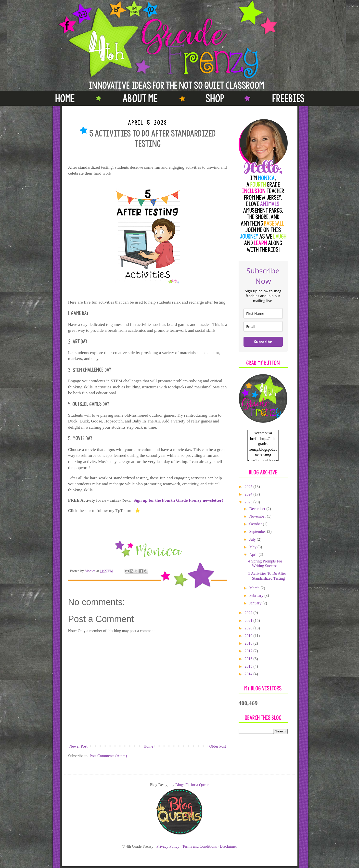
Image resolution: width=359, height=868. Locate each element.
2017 (249, 651)
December (258, 509)
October (256, 524)
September (258, 531)
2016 (249, 659)
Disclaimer (228, 846)
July (253, 539)
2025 (249, 487)
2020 (249, 628)
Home (148, 746)
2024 (249, 494)
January (256, 603)
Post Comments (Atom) (108, 756)
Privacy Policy (168, 846)
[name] (263, 313)
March (255, 588)
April (254, 555)
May (253, 547)
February (257, 595)
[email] (263, 326)
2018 (249, 643)
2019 (249, 636)
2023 (249, 502)
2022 (249, 613)
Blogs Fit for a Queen (192, 785)
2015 (249, 666)
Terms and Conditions (199, 846)
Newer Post (78, 746)
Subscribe (263, 342)
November (258, 516)
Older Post (218, 746)
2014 (249, 674)
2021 (249, 620)
